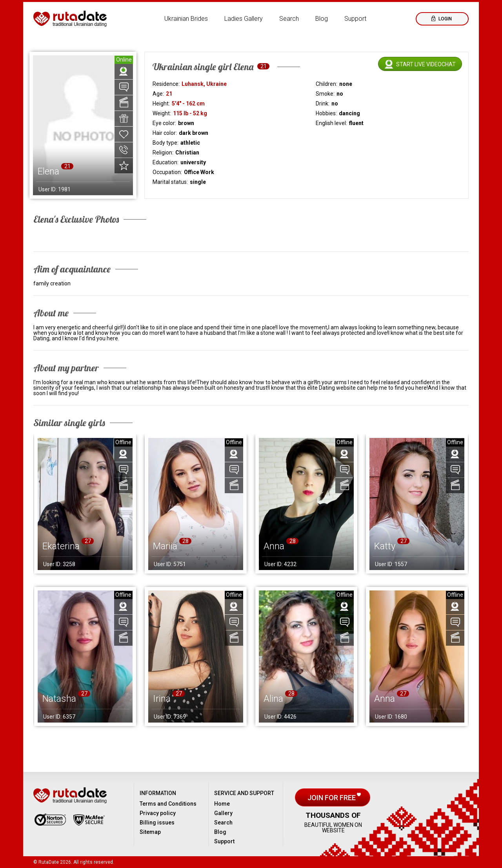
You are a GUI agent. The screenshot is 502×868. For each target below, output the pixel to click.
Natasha (59, 699)
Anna (274, 546)
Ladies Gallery (244, 19)
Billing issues (157, 823)
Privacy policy (158, 813)
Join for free (332, 798)
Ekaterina (61, 546)
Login (445, 19)
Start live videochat (426, 64)
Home (222, 804)
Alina (273, 699)
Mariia (165, 546)
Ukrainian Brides (186, 19)
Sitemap (150, 832)
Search (289, 19)
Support (355, 19)
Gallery (223, 813)
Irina (162, 699)
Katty (385, 546)
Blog (322, 19)
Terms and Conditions (168, 804)
